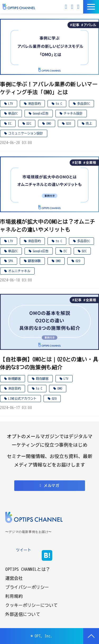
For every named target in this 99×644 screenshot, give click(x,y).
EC (10, 123)
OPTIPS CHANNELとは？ (28, 569)
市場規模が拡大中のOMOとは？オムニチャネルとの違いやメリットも (48, 225)
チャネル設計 (73, 113)
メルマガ (67, 7)
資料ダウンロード (79, 7)
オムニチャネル (19, 271)
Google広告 (41, 113)
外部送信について (23, 614)
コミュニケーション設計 (26, 133)
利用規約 (14, 596)
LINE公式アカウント (22, 398)
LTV (11, 103)
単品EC (13, 113)
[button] (91, 7)
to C (59, 103)
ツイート (23, 550)
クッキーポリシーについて (32, 605)
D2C (29, 123)
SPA (11, 261)
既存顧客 (42, 378)
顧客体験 (34, 261)
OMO (49, 123)
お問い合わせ (73, 7)
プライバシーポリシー (27, 587)
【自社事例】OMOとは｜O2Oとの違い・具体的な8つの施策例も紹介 (49, 363)
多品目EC (83, 103)
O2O (68, 123)
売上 (89, 123)
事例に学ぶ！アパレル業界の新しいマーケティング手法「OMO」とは (49, 88)
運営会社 (14, 578)
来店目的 (34, 103)
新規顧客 (15, 378)
